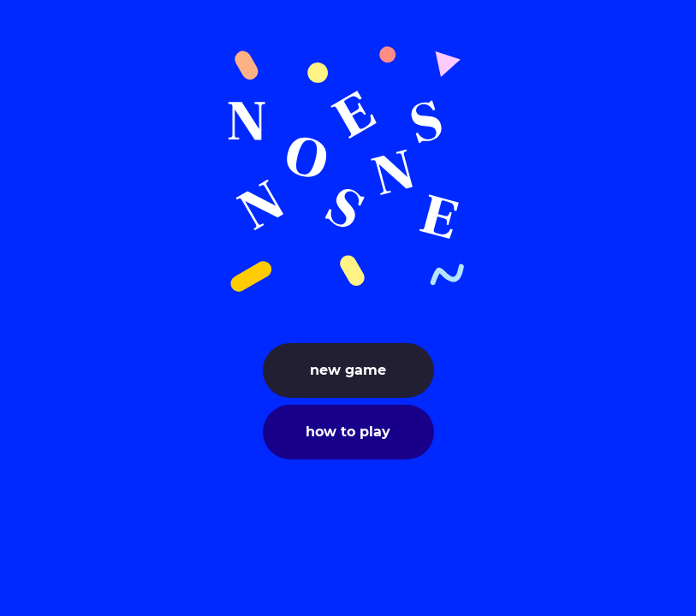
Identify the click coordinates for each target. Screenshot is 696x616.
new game (348, 370)
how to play (348, 432)
